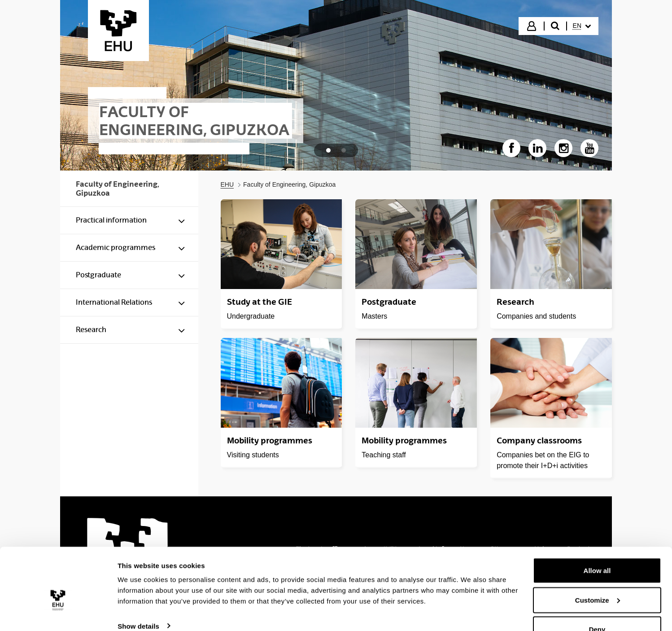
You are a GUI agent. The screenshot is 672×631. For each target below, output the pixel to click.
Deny (597, 607)
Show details (138, 603)
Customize (598, 578)
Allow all (597, 548)
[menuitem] (582, 26)
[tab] (328, 150)
